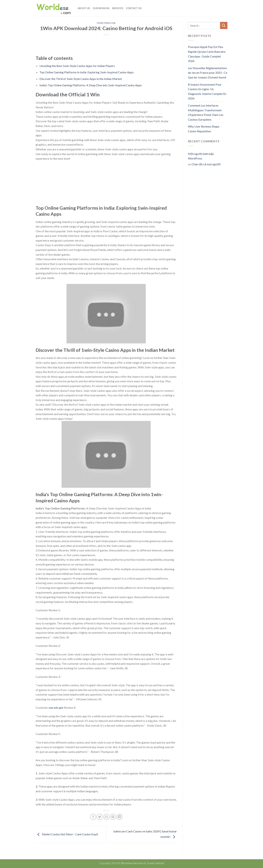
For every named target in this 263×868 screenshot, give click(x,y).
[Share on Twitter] (100, 817)
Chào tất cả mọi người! (206, 164)
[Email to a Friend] (106, 817)
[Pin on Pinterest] (113, 817)
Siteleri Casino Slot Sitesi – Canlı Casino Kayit (67, 834)
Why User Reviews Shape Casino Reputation (204, 129)
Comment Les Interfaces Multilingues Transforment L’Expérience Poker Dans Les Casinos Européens (206, 112)
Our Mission (101, 8)
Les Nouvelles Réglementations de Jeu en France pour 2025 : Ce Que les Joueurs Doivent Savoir (208, 73)
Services (118, 8)
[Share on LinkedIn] (120, 817)
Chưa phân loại (106, 23)
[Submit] (224, 25)
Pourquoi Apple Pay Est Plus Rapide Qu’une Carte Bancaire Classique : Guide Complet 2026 (207, 54)
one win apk (56, 708)
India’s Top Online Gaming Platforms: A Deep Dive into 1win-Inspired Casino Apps (91, 85)
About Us (84, 8)
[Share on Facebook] (93, 817)
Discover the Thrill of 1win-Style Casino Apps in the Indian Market (81, 79)
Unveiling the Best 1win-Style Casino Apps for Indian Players (77, 66)
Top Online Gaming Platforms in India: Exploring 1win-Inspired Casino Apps (87, 72)
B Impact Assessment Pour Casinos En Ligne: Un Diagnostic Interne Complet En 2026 (207, 91)
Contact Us (134, 8)
